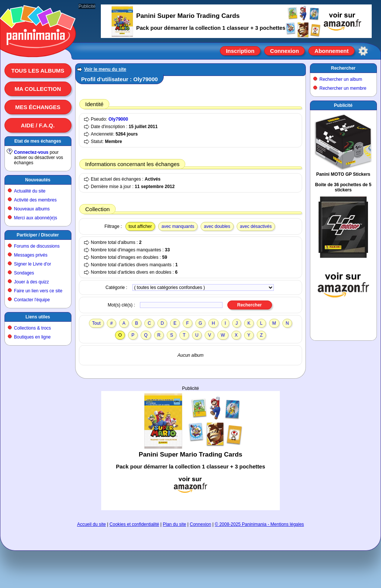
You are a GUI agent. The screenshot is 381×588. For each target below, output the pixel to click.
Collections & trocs (33, 328)
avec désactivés (256, 226)
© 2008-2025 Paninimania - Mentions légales (259, 524)
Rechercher (343, 68)
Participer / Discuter (38, 235)
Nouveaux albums (32, 209)
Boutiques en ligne (33, 337)
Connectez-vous (31, 152)
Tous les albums (38, 71)
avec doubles (217, 226)
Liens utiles (38, 317)
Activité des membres (36, 200)
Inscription (240, 51)
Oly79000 (118, 119)
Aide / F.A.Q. (38, 125)
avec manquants (178, 226)
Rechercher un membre (343, 88)
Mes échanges (38, 107)
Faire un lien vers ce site (38, 291)
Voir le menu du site (105, 69)
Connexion (285, 51)
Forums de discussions (37, 246)
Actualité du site (30, 191)
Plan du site (175, 524)
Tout (97, 323)
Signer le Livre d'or (33, 264)
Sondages (24, 273)
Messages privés (31, 255)
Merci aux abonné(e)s (36, 218)
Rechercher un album (341, 79)
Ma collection (38, 89)
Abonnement (332, 51)
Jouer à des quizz (32, 282)
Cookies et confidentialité (134, 524)
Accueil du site (91, 524)
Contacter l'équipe (32, 300)
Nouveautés (38, 180)
